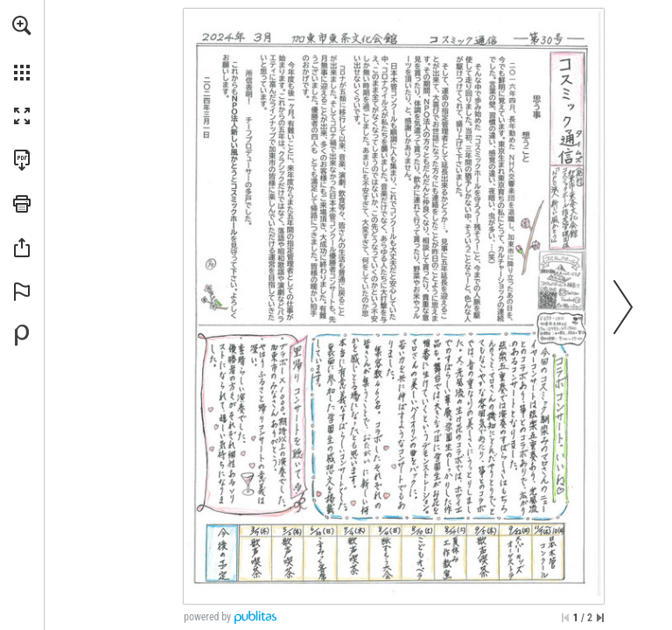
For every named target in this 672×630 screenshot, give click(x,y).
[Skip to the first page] (565, 618)
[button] (22, 25)
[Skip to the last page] (600, 618)
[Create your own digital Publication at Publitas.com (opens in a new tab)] (22, 335)
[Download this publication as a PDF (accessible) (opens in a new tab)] (22, 160)
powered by (207, 617)
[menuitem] (22, 48)
